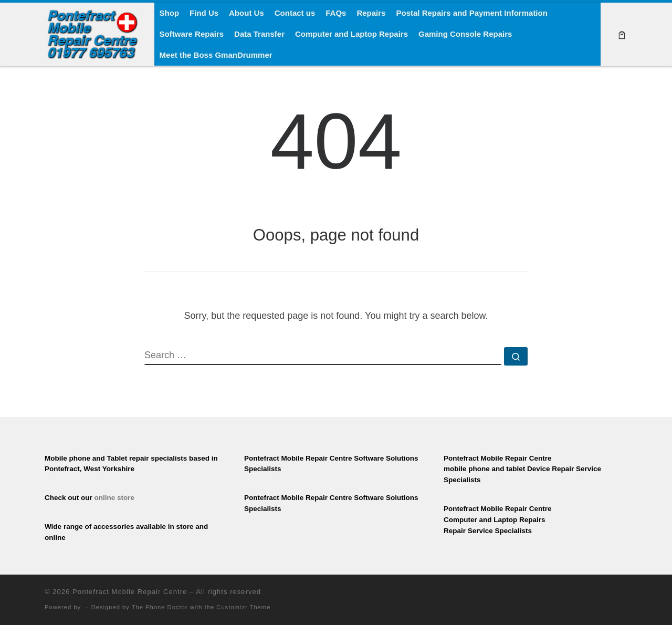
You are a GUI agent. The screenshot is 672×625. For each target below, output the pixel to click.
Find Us (204, 13)
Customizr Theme (243, 607)
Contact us (295, 13)
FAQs (336, 13)
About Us (246, 13)
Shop (170, 13)
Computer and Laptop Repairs (351, 34)
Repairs (371, 13)
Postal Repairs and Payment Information (471, 13)
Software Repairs (192, 34)
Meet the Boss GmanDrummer (216, 55)
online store (115, 498)
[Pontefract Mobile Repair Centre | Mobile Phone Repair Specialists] (92, 33)
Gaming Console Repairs (465, 34)
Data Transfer (259, 34)
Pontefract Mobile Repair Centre (130, 592)
